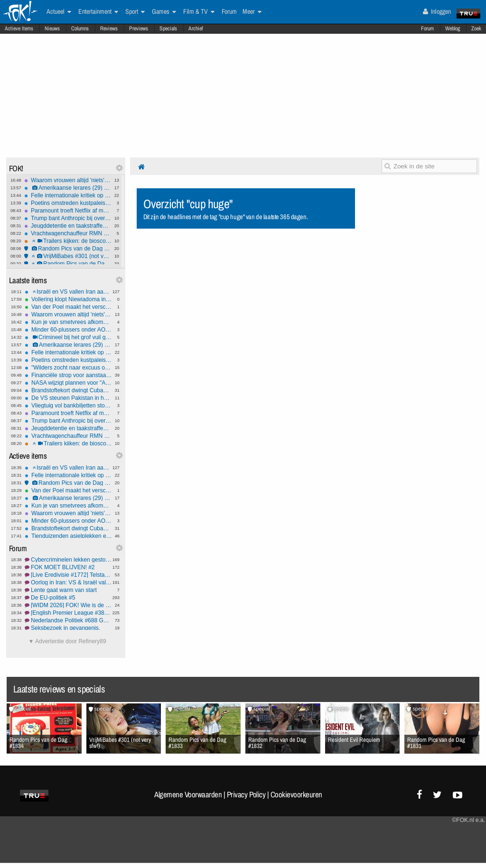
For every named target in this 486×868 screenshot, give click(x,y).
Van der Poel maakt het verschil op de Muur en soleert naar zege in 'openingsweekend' (68, 307)
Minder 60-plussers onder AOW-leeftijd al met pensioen (68, 330)
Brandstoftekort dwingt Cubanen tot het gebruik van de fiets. (68, 390)
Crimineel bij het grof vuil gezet (68, 337)
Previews (139, 28)
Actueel (59, 12)
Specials (168, 28)
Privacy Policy (246, 794)
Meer (252, 12)
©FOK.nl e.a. (468, 820)
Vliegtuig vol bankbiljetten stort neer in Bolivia (68, 406)
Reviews (109, 28)
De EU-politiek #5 (68, 598)
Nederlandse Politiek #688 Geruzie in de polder (68, 620)
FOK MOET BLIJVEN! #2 (68, 567)
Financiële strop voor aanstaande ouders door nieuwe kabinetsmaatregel (68, 375)
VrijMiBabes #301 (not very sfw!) (68, 256)
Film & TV (199, 12)
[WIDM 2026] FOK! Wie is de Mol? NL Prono (68, 605)
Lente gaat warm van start (68, 590)
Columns (80, 28)
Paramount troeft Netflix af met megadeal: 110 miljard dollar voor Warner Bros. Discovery (68, 211)
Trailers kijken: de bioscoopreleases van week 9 (68, 241)
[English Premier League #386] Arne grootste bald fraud (68, 613)
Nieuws (52, 28)
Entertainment (98, 12)
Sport (135, 12)
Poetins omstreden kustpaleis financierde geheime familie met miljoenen (68, 203)
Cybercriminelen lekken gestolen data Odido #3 (68, 560)
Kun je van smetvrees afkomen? (68, 322)
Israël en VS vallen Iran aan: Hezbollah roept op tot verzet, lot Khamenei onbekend (68, 292)
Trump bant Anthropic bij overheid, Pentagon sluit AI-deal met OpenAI (68, 218)
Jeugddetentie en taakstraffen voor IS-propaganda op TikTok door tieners (68, 226)
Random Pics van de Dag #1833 (68, 264)
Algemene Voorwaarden (188, 794)
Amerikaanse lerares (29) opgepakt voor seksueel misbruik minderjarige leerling (68, 188)
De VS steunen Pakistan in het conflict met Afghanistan (68, 398)
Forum (427, 28)
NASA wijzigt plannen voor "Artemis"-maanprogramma (68, 383)
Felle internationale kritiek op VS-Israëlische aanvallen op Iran (68, 195)
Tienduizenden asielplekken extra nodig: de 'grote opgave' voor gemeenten (68, 536)
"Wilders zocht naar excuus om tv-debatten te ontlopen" (68, 368)
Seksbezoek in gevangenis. (68, 628)
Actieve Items (19, 28)
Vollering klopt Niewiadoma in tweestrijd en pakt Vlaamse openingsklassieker (68, 299)
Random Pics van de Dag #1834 (68, 249)
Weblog (453, 28)
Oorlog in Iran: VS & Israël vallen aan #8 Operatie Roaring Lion (68, 582)
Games (164, 12)
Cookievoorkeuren (296, 794)
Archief (196, 28)
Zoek (476, 28)
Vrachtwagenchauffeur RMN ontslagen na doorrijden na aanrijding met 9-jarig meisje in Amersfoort (68, 233)
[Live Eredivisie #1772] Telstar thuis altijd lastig (68, 575)
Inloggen (437, 11)
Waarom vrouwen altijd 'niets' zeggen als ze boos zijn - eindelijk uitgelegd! (68, 180)
